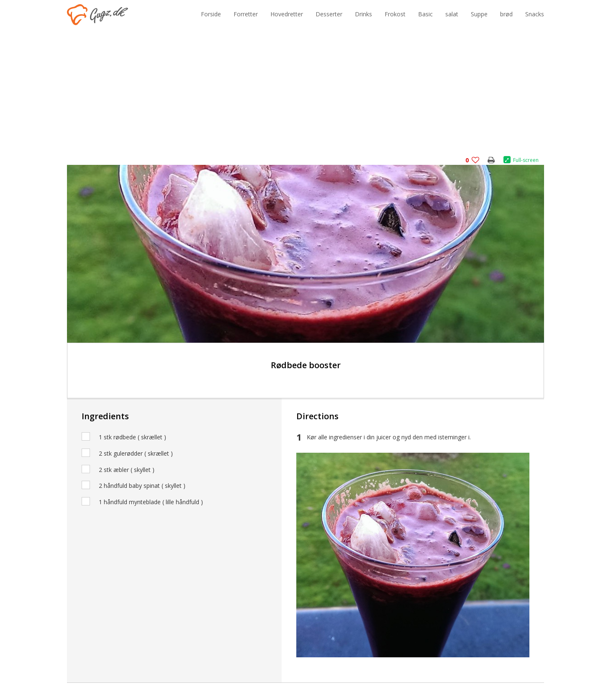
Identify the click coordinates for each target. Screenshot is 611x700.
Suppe (479, 14)
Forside (211, 14)
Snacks (535, 14)
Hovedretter (287, 14)
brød (506, 14)
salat (452, 14)
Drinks (363, 14)
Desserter (329, 14)
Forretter (246, 14)
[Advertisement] (305, 96)
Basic (425, 14)
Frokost (395, 14)
